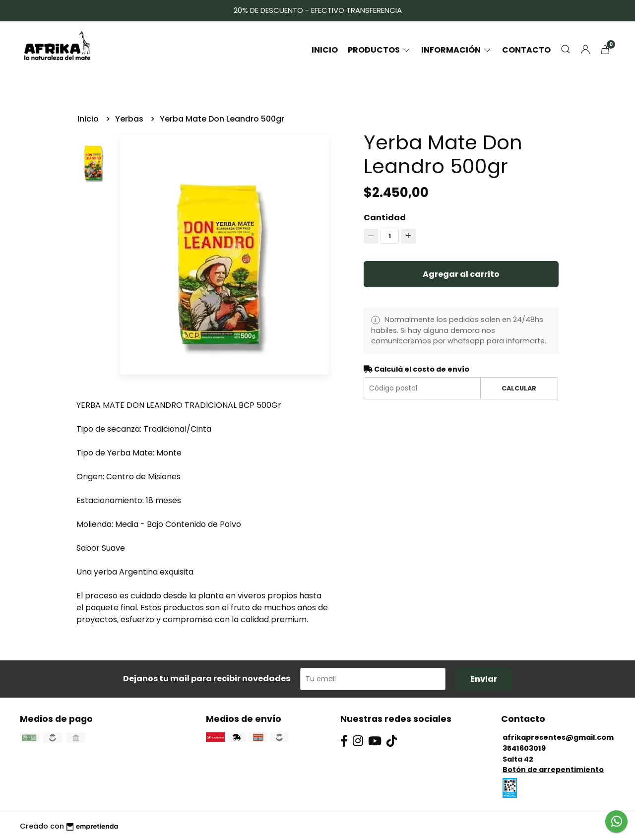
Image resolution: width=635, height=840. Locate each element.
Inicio (325, 50)
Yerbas (130, 119)
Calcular (519, 388)
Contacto (526, 50)
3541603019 (524, 748)
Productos (380, 50)
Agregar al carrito (461, 274)
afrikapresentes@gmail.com (558, 737)
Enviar (484, 679)
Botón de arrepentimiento (553, 770)
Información (457, 50)
